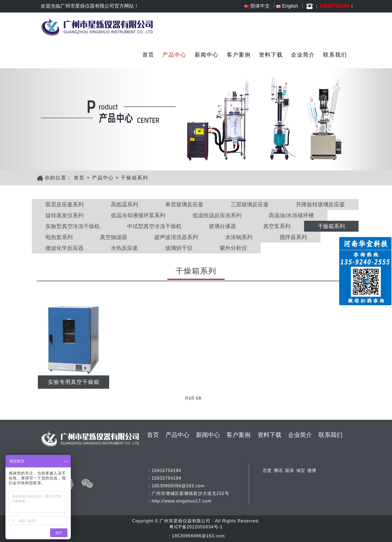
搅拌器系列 (293, 237)
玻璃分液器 (222, 226)
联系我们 (335, 55)
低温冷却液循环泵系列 (138, 215)
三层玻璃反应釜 (250, 204)
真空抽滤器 (114, 237)
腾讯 (278, 471)
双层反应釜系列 (65, 204)
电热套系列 (59, 237)
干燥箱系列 (134, 178)
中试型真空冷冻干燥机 (154, 226)
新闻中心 (207, 55)
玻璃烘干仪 (179, 248)
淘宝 (301, 471)
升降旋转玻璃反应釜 (320, 204)
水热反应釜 (124, 248)
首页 (148, 55)
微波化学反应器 (65, 248)
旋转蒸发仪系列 (65, 215)
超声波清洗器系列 (176, 237)
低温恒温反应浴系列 (217, 215)
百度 (267, 471)
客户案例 (239, 55)
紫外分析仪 (233, 248)
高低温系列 (124, 204)
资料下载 (271, 55)
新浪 (289, 471)
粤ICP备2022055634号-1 (196, 527)
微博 (312, 471)
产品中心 (174, 55)
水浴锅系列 (239, 237)
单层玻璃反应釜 (184, 204)
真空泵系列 (277, 226)
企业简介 (303, 55)
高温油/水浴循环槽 (291, 215)
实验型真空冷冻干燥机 (73, 226)
